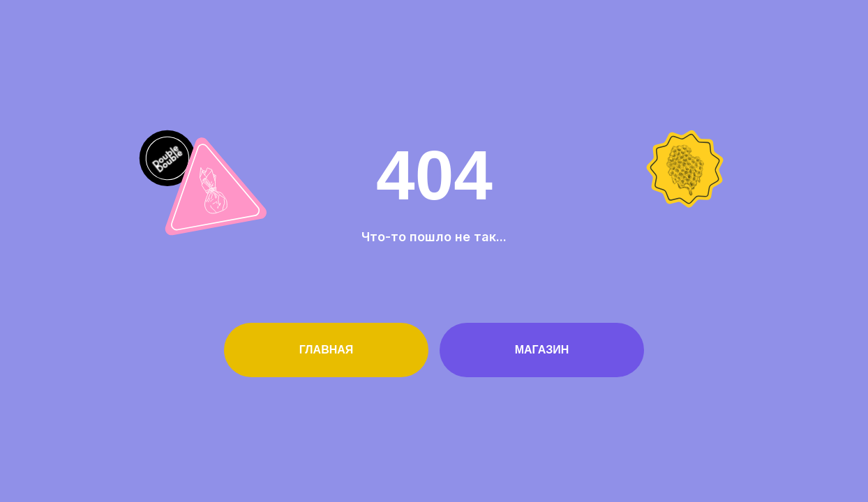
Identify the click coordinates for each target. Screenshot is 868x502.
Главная (327, 350)
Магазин (542, 350)
